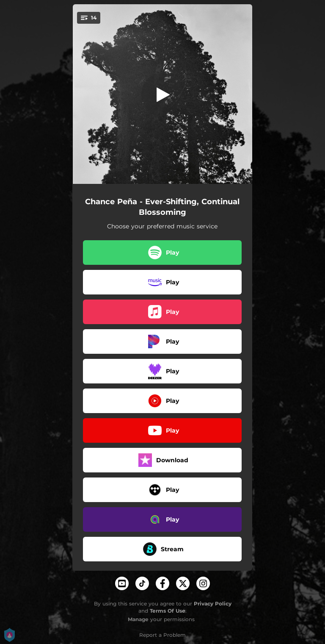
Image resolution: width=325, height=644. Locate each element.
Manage (138, 619)
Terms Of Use (168, 611)
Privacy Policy (213, 604)
